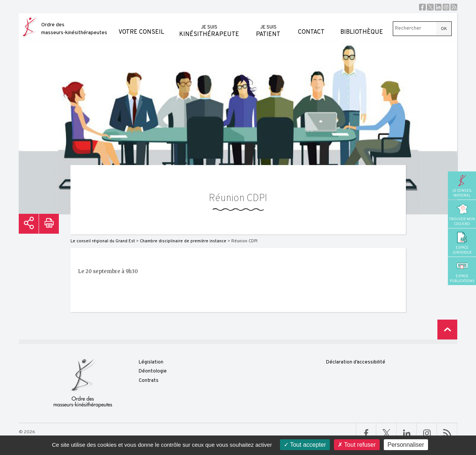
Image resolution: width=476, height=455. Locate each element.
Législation (151, 362)
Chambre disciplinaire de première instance (183, 241)
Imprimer (49, 224)
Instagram (446, 7)
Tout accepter (305, 445)
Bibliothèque (362, 25)
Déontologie (153, 371)
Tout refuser (357, 445)
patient (268, 26)
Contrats (149, 381)
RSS (454, 7)
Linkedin (438, 7)
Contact (311, 25)
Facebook (422, 7)
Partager (29, 224)
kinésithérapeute (209, 26)
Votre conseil (141, 25)
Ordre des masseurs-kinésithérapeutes (74, 29)
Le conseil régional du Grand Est (103, 241)
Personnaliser (406, 445)
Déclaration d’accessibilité (356, 362)
